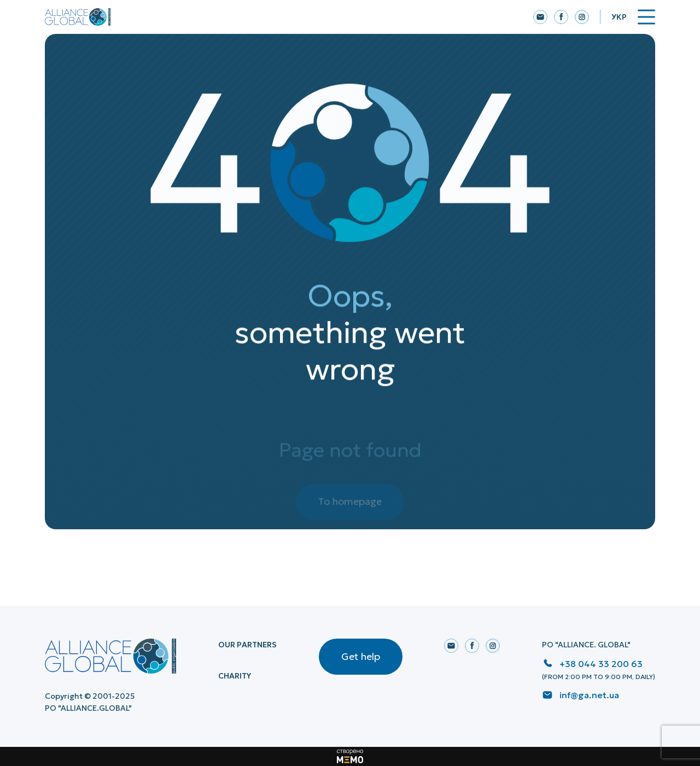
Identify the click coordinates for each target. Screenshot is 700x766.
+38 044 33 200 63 (601, 664)
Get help (361, 656)
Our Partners (247, 645)
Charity (235, 676)
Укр (619, 17)
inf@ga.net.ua (589, 695)
